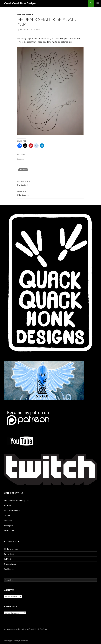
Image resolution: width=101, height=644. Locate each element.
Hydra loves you (11, 549)
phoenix (23, 170)
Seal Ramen (9, 569)
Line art (21, 14)
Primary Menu (98, 3)
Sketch (29, 14)
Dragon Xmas (10, 564)
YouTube (8, 521)
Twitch (7, 515)
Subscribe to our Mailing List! (17, 500)
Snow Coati (9, 554)
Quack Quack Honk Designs (20, 3)
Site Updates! (50, 193)
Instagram (9, 526)
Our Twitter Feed (12, 510)
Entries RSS (9, 531)
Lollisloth (8, 559)
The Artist (37, 30)
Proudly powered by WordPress (16, 641)
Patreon (8, 505)
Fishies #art (50, 183)
